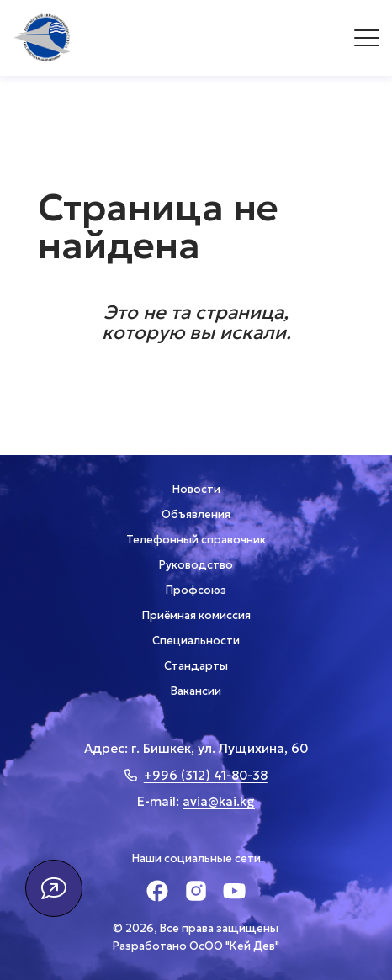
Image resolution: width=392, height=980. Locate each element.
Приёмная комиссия (196, 615)
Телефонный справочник (196, 540)
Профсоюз (196, 590)
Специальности (196, 641)
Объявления (196, 514)
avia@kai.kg (219, 801)
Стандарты (196, 666)
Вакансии (196, 691)
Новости (196, 489)
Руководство (196, 565)
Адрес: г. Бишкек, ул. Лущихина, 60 (196, 748)
